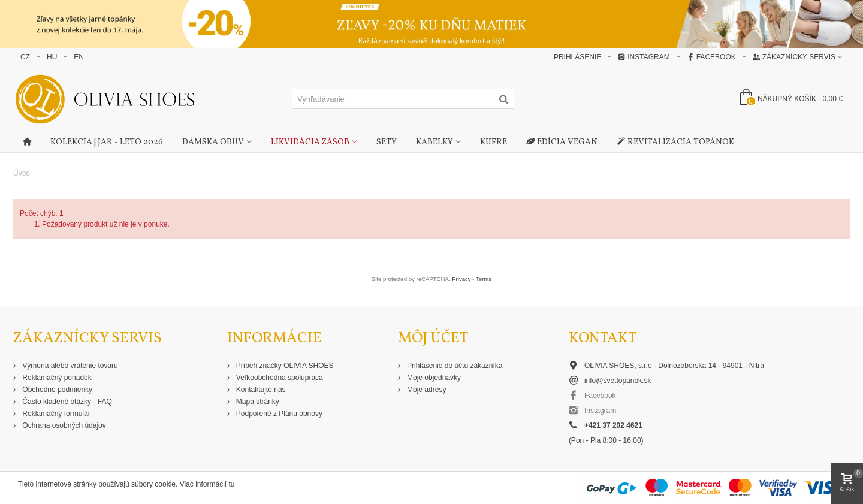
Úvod (22, 173)
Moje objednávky (433, 378)
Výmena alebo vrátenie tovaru (69, 366)
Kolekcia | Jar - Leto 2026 (107, 142)
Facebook (711, 57)
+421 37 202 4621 (613, 425)
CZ (25, 57)
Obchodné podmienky (56, 390)
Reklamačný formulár (55, 414)
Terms (484, 279)
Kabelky (434, 142)
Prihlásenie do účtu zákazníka (454, 366)
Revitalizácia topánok (675, 143)
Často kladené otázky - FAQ (66, 402)
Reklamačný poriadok (56, 378)
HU (52, 57)
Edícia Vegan (562, 143)
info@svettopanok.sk (618, 381)
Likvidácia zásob (310, 142)
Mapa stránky (257, 402)
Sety (387, 142)
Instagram (644, 57)
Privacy (461, 279)
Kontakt (603, 338)
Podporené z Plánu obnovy (278, 414)
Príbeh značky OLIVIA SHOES (284, 366)
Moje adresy (426, 390)
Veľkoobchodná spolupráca (279, 378)
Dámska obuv (213, 142)
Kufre (494, 142)
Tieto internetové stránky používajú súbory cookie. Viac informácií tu (126, 484)
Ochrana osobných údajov (63, 425)
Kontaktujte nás (260, 390)
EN (79, 57)
